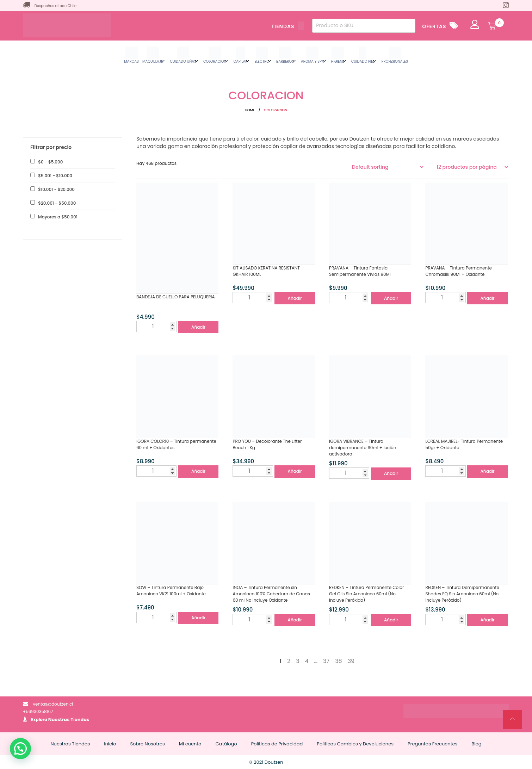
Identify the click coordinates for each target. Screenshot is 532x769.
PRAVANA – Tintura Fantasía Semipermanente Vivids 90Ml (360, 271)
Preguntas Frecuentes (432, 744)
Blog (476, 744)
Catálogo (226, 744)
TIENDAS (287, 26)
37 (326, 661)
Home (250, 110)
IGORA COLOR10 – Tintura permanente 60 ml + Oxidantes (176, 444)
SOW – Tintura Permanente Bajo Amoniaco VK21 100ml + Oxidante (171, 591)
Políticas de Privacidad (277, 744)
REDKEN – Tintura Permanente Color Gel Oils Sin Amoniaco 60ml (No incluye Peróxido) (366, 594)
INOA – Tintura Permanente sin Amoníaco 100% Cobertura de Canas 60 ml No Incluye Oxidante (271, 594)
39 (351, 661)
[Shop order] (388, 167)
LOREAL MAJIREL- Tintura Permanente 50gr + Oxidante (464, 444)
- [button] (50, 162)
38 (339, 661)
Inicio (110, 744)
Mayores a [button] (57, 217)
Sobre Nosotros (147, 744)
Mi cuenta (190, 744)
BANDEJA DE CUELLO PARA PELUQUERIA (176, 297)
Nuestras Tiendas (69, 720)
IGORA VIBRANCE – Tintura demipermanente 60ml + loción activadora (363, 448)
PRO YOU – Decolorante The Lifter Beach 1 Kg (267, 444)
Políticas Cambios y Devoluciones (355, 744)
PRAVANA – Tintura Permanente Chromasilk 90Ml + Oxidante (459, 271)
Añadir (198, 327)
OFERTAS (434, 26)
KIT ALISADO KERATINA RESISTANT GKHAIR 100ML (266, 271)
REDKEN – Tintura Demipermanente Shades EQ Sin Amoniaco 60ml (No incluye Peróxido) (462, 594)
